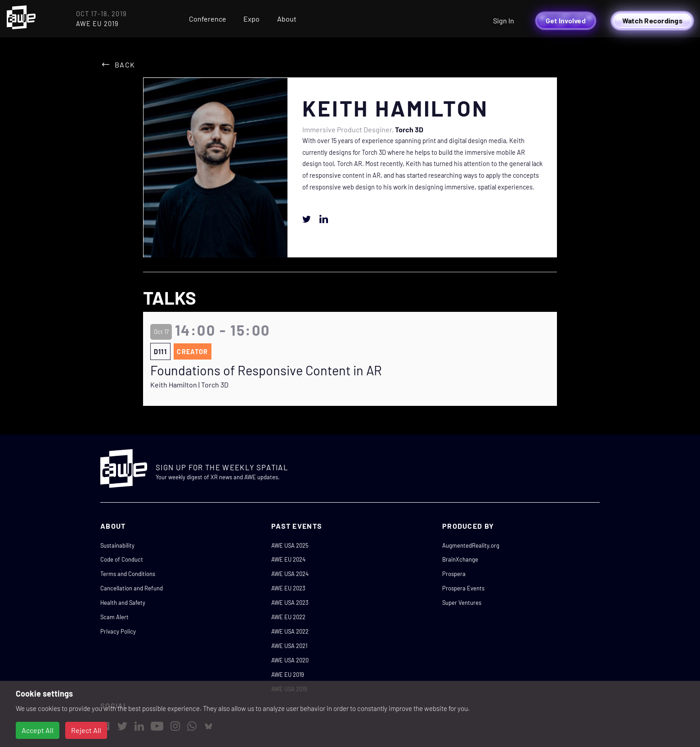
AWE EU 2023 (288, 588)
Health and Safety (123, 603)
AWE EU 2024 (288, 559)
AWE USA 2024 (290, 574)
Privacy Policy (118, 631)
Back (125, 65)
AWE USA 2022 (290, 631)
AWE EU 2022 (288, 617)
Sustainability (117, 545)
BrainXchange (460, 559)
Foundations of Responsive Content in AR (266, 370)
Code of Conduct (122, 559)
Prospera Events (463, 588)
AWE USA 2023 (290, 603)
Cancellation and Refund (132, 588)
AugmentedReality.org (471, 545)
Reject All (86, 730)
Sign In (504, 20)
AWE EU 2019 (288, 675)
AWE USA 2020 (290, 660)
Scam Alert (114, 617)
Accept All (38, 730)
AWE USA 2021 (289, 646)
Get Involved (566, 20)
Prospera (454, 574)
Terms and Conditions (128, 574)
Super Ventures (462, 603)
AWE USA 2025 (290, 545)
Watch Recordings (652, 20)
